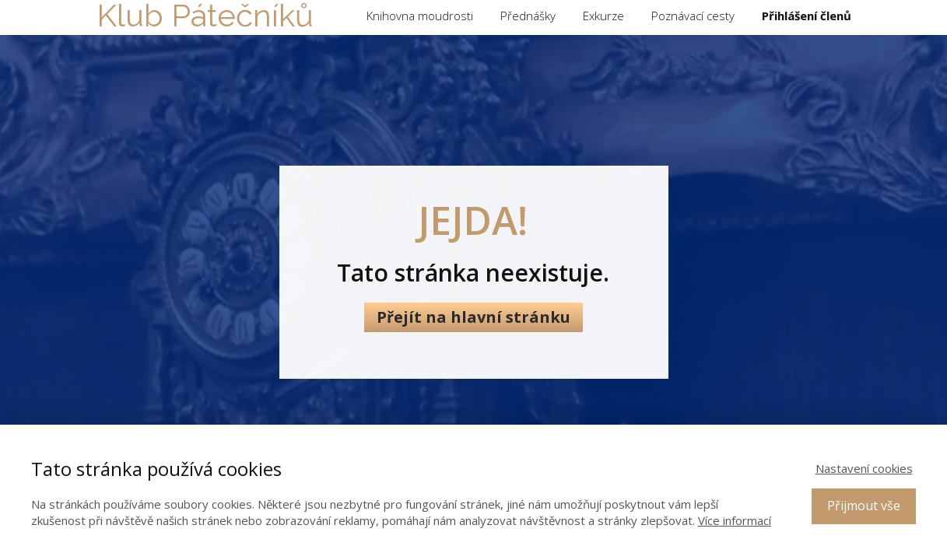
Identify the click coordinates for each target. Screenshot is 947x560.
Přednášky (528, 16)
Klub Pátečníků (205, 16)
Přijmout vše (864, 506)
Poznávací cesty (693, 16)
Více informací (735, 520)
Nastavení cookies (864, 468)
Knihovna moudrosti (420, 16)
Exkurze (603, 16)
